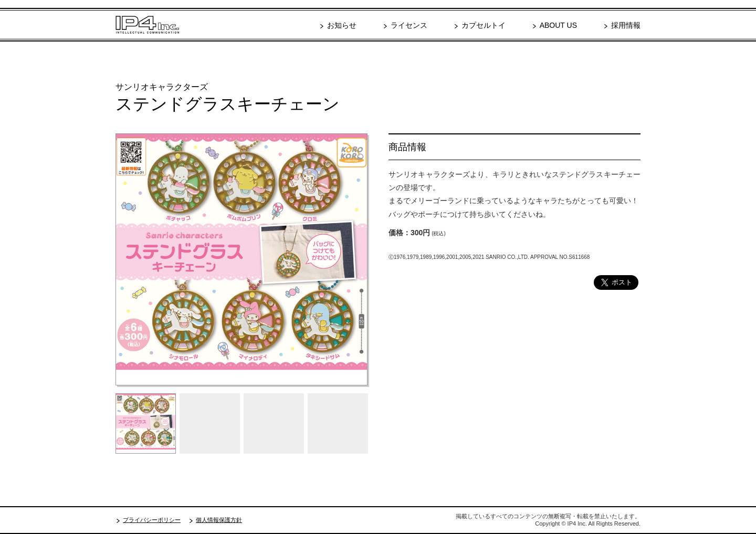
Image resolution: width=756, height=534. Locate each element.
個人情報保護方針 (219, 520)
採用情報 (626, 25)
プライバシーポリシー (152, 520)
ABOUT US (558, 25)
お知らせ (342, 25)
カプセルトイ (484, 25)
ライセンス (409, 25)
